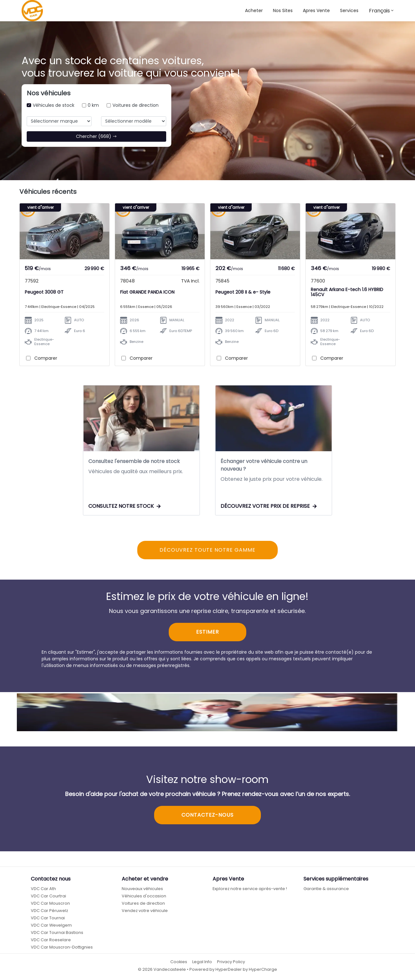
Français (379, 11)
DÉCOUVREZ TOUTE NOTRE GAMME (207, 550)
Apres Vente (316, 10)
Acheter (254, 10)
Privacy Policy (231, 962)
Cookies (179, 962)
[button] (283, 11)
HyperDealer (229, 969)
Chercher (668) (96, 136)
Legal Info (202, 962)
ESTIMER (207, 632)
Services (349, 10)
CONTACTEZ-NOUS (207, 815)
